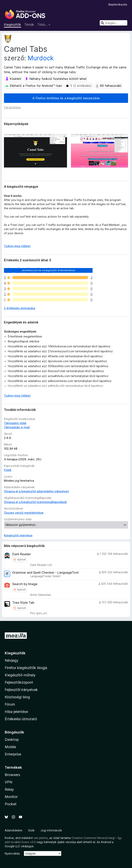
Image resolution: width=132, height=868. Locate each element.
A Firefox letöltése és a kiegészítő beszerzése (66, 98)
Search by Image (25, 584)
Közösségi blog (17, 697)
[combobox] (113, 23)
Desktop (12, 740)
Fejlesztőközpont (19, 682)
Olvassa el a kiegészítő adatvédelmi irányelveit (36, 491)
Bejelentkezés (118, 4)
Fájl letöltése (12, 107)
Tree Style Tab (23, 603)
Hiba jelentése (16, 712)
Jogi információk (51, 830)
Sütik (31, 830)
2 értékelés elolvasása (20, 308)
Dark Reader (22, 554)
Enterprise (13, 754)
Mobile (10, 747)
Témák (29, 25)
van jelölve (41, 838)
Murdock (41, 58)
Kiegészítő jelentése (18, 535)
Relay (9, 789)
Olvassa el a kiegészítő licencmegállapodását (35, 502)
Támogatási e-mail (17, 427)
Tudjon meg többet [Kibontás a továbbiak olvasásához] (17, 246)
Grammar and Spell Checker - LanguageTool (45, 573)
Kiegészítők (13, 25)
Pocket (11, 804)
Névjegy (12, 660)
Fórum (10, 704)
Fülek (8, 470)
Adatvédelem (13, 830)
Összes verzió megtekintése (24, 513)
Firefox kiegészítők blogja (26, 668)
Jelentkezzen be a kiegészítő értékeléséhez (48, 270)
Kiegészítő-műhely (20, 675)
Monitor (11, 797)
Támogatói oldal (15, 423)
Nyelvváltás (12, 853)
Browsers (12, 775)
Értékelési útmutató (21, 719)
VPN (8, 782)
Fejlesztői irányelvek (21, 690)
